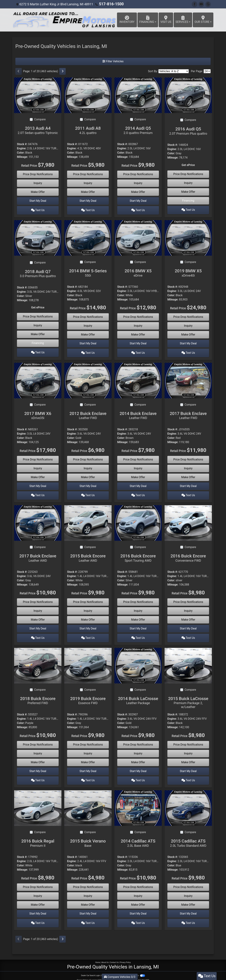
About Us (105, 957)
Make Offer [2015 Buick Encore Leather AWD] (88, 617)
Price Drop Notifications (38, 174)
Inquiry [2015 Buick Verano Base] (88, 891)
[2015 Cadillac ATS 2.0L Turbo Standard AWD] (188, 803)
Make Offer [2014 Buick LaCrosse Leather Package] (138, 758)
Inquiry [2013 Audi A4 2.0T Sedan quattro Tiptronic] (38, 183)
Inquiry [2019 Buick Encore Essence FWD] (88, 749)
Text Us (38, 210)
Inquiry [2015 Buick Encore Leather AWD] (88, 608)
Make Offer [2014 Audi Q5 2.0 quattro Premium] (138, 192)
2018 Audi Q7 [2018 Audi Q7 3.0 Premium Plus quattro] (38, 273)
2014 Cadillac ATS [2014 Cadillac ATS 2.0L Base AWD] (138, 838)
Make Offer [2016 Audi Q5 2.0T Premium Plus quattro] (188, 192)
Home (98, 957)
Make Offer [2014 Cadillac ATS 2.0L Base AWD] (138, 900)
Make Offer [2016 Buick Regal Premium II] (38, 900)
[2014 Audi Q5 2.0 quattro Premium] (138, 95)
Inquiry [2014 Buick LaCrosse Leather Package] (138, 750)
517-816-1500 (109, 4)
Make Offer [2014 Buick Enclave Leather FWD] (138, 475)
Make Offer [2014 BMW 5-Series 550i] (88, 333)
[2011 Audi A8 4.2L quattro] (88, 95)
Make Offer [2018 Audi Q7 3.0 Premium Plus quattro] (38, 333)
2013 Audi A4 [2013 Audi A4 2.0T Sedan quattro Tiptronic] (38, 130)
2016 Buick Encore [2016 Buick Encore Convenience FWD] (188, 555)
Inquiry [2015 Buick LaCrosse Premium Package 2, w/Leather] (188, 749)
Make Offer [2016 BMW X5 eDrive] (138, 333)
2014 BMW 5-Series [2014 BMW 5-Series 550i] (88, 272)
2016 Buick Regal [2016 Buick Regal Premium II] (38, 838)
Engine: (22, 148)
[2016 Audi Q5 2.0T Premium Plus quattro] (188, 95)
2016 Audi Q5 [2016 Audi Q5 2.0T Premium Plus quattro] (188, 131)
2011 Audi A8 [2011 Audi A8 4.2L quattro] (88, 130)
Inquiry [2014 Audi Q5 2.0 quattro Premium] (138, 183)
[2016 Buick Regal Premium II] (38, 803)
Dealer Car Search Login (90, 970)
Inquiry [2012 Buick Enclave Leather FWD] (88, 466)
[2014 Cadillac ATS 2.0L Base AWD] (138, 803)
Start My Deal (38, 201)
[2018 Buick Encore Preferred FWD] (38, 661)
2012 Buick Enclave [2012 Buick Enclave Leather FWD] (88, 413)
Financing (188, 201)
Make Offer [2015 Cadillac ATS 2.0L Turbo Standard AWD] (188, 900)
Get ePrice (188, 165)
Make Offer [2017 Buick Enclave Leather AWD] (38, 617)
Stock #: (22, 144)
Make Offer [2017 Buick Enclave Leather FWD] (188, 475)
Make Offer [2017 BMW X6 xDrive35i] (38, 475)
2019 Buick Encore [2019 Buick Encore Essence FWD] (88, 697)
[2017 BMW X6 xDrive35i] (38, 378)
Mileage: (22, 157)
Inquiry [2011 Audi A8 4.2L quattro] (88, 183)
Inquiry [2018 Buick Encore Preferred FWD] (38, 749)
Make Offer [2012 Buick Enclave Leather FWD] (88, 475)
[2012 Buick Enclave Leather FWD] (88, 378)
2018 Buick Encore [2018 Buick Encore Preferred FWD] (38, 697)
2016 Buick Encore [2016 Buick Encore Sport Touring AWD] (138, 555)
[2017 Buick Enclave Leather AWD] (38, 520)
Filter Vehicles (113, 61)
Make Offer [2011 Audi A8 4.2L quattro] (88, 192)
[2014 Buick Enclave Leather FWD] (138, 378)
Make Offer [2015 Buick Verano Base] (88, 900)
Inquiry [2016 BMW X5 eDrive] (138, 325)
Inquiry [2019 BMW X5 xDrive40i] (188, 325)
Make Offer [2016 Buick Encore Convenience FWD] (188, 617)
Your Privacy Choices (134, 970)
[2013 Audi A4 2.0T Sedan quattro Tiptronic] (38, 95)
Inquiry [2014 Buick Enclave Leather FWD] (138, 466)
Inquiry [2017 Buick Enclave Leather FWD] (188, 466)
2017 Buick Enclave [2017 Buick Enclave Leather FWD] (188, 413)
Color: (21, 153)
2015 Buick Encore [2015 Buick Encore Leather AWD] (88, 555)
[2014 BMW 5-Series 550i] (88, 237)
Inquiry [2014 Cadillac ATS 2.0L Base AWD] (138, 891)
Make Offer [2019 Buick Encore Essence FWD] (88, 758)
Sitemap (118, 970)
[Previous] (19, 71)
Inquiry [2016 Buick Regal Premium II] (38, 891)
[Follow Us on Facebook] (195, 4)
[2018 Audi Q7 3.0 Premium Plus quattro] (38, 237)
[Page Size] (207, 71)
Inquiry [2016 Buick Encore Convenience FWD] (188, 608)
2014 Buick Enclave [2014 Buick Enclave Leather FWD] (138, 413)
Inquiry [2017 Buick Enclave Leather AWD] (38, 608)
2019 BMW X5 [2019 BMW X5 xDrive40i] (188, 272)
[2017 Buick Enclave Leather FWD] (188, 378)
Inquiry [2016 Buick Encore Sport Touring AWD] (138, 608)
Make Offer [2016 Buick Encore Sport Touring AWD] (138, 617)
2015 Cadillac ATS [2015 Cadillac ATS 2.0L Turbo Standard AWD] (188, 838)
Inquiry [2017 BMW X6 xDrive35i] (38, 466)
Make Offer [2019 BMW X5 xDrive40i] (188, 333)
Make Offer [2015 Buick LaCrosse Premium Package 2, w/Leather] (188, 758)
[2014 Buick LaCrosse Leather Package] (138, 661)
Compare (40, 119)
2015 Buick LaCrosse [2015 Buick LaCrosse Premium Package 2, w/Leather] (188, 698)
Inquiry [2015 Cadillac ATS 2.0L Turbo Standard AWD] (188, 891)
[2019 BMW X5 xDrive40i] (188, 237)
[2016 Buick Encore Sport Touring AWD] (138, 520)
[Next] (63, 71)
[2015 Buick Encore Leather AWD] (88, 520)
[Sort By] (174, 71)
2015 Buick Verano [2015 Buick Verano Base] (88, 838)
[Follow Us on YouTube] (201, 4)
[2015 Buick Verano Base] (88, 803)
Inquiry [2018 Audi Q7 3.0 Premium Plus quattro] (38, 324)
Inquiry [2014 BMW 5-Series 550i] (88, 325)
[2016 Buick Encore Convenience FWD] (188, 520)
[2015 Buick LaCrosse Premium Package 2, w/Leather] (188, 661)
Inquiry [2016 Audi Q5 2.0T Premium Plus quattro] (188, 183)
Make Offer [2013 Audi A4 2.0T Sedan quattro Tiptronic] (38, 192)
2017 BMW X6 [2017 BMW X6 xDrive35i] (38, 413)
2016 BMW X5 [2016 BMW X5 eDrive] (138, 272)
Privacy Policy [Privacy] (125, 957)
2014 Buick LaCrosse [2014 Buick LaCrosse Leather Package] (138, 697)
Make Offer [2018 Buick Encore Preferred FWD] (38, 758)
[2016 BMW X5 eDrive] (138, 237)
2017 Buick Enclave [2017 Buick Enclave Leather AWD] (38, 555)
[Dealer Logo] (65, 20)
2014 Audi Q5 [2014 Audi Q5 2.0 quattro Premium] (138, 130)
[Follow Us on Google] (208, 4)
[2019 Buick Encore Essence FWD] (88, 661)
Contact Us (114, 957)
